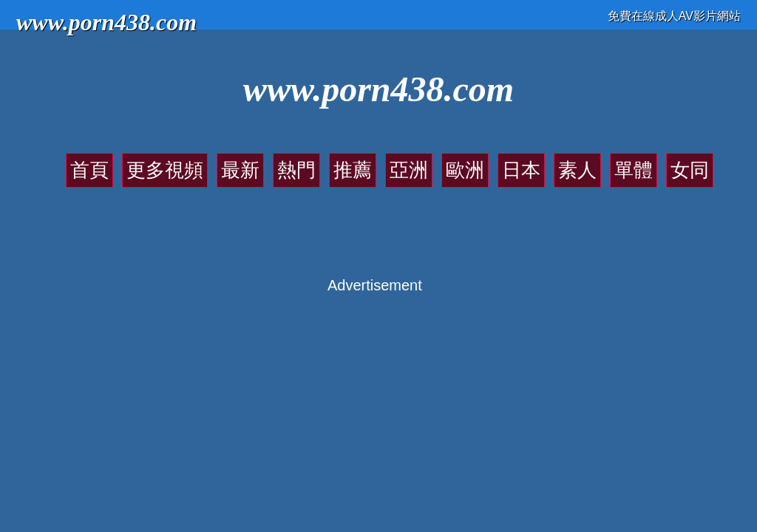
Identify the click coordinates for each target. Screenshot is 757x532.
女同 (690, 170)
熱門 (296, 170)
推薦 (353, 170)
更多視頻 (165, 170)
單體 (634, 170)
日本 (521, 170)
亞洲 (409, 170)
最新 (240, 170)
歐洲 (465, 170)
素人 (577, 170)
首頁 (89, 170)
